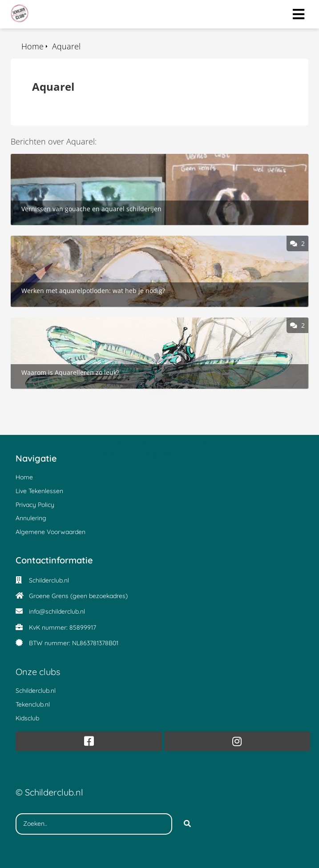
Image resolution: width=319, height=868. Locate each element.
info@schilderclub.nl (57, 611)
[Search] (187, 824)
